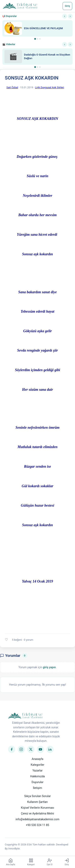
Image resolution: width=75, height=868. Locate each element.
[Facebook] (12, 749)
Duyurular (37, 782)
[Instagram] (21, 749)
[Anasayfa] (20, 6)
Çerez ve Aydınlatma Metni (37, 813)
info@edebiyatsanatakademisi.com (37, 819)
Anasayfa (37, 759)
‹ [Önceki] (64, 16)
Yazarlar (37, 771)
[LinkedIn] (50, 749)
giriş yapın (49, 667)
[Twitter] (31, 749)
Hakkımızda (37, 776)
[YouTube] (40, 749)
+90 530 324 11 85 (37, 825)
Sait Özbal (12, 87)
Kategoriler (38, 765)
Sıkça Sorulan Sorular (37, 796)
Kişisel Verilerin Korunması (37, 808)
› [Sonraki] (70, 16)
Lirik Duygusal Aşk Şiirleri (49, 87)
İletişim (38, 788)
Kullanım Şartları (37, 802)
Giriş (67, 6)
